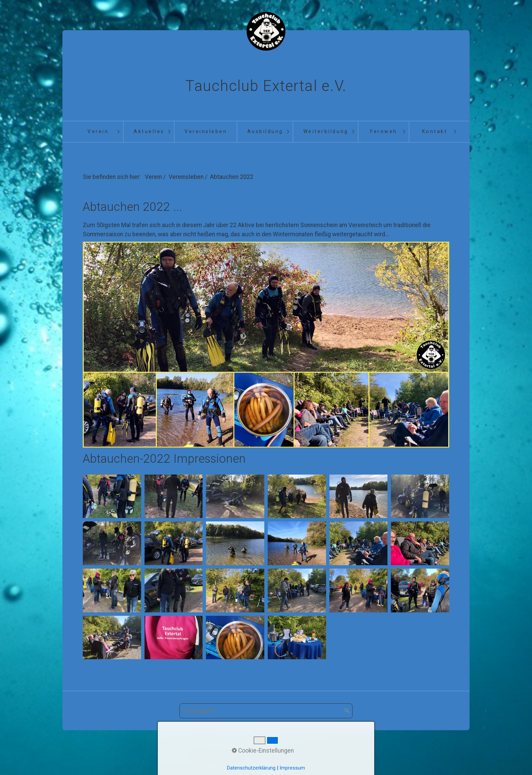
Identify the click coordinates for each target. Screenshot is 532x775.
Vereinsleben (206, 131)
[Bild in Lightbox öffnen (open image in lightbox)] (112, 496)
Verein (98, 131)
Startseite (202, 753)
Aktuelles (149, 131)
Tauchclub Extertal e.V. (266, 86)
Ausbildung (265, 131)
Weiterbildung (326, 131)
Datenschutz (327, 753)
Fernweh (384, 131)
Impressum (290, 753)
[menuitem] (98, 132)
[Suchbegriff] (266, 711)
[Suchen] (347, 711)
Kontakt (435, 131)
